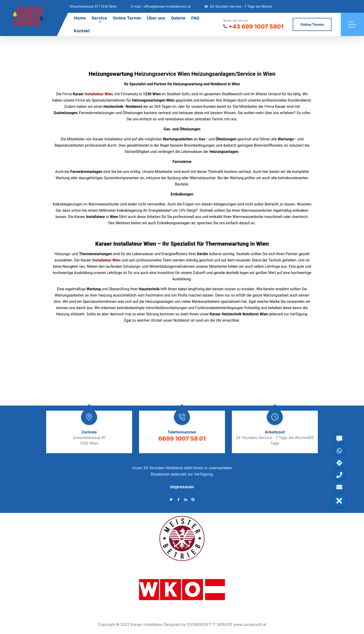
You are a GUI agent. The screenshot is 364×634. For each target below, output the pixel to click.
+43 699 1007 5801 (253, 26)
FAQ (195, 18)
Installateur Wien (99, 94)
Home (80, 18)
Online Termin (127, 18)
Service (99, 18)
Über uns (156, 18)
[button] (339, 501)
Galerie (178, 18)
